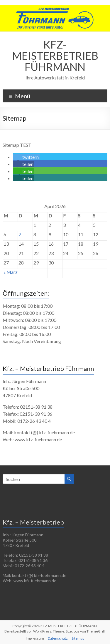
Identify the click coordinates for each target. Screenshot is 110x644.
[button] (26, 157)
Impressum (35, 638)
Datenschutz (58, 638)
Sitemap (78, 638)
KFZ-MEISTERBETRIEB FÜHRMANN (55, 56)
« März (11, 272)
